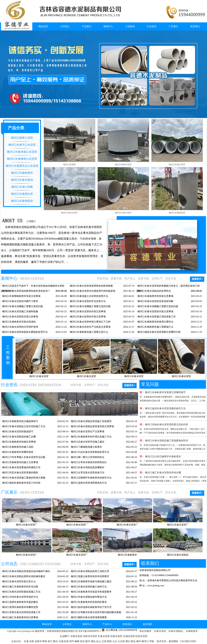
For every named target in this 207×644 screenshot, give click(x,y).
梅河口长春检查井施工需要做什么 (155, 327)
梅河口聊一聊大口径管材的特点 (88, 457)
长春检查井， (193, 631)
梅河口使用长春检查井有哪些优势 (20, 607)
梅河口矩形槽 (69, 165)
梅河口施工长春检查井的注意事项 (20, 617)
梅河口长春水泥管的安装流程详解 (155, 301)
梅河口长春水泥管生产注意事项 (88, 432)
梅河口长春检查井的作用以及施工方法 (91, 437)
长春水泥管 (104, 636)
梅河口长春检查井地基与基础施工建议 (91, 581)
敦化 (134, 641)
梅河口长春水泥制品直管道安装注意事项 (92, 426)
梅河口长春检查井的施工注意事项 (20, 462)
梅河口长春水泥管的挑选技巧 (18, 432)
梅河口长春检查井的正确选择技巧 (20, 421)
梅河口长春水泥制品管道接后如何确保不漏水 (26, 571)
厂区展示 (173, 26)
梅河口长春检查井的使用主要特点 (155, 322)
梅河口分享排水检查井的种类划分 (89, 462)
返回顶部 (148, 624)
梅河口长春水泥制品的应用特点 (154, 291)
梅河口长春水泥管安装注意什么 (19, 581)
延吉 (83, 641)
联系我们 (195, 26)
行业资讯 (152, 26)
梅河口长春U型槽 (22, 187)
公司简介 (65, 26)
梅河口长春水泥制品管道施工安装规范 (91, 421)
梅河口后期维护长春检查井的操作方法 (91, 478)
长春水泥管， (161, 631)
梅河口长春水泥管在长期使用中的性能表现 (93, 291)
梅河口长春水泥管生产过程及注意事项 (90, 327)
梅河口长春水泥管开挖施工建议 (88, 442)
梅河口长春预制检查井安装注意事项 (21, 296)
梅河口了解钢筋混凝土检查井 (86, 447)
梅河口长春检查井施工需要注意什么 (89, 332)
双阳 (110, 641)
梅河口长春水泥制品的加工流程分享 (90, 571)
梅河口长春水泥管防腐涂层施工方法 (21, 592)
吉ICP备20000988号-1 (90, 631)
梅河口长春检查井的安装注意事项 (155, 296)
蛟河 (88, 641)
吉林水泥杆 (116, 636)
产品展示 (87, 26)
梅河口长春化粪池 (22, 180)
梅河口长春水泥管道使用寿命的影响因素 (91, 286)
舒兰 (51, 641)
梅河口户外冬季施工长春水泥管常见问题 (24, 457)
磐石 (56, 641)
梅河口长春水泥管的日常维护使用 (20, 327)
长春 (27, 641)
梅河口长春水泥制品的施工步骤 (19, 437)
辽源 (104, 641)
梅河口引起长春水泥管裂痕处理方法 (90, 452)
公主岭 (122, 641)
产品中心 (107, 624)
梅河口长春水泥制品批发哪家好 (88, 467)
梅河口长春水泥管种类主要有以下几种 (90, 322)
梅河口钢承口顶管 (22, 138)
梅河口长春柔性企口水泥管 (22, 166)
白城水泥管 (129, 636)
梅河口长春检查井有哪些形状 (18, 452)
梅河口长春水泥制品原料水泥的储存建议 (24, 576)
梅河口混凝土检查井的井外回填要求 (90, 576)
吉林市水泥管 (90, 636)
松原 (67, 641)
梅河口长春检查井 (22, 173)
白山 (99, 641)
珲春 (152, 641)
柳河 (139, 641)
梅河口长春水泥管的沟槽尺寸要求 (20, 301)
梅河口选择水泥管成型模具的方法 (89, 483)
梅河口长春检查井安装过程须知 (19, 322)
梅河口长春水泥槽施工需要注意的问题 (23, 306)
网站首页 (43, 26)
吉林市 (39, 641)
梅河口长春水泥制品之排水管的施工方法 (24, 426)
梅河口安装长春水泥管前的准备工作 (21, 612)
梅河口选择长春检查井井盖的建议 (20, 602)
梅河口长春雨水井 (22, 194)
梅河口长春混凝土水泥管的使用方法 (89, 296)
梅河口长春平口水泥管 (22, 145)
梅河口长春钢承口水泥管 (22, 159)
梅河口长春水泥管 (123, 165)
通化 (94, 641)
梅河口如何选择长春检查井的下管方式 (91, 607)
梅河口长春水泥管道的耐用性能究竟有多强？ (26, 291)
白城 (61, 641)
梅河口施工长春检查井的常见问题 (20, 587)
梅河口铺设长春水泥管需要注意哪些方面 (159, 332)
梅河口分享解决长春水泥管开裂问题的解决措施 (96, 612)
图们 (128, 641)
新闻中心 (108, 26)
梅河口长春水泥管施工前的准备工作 (157, 317)
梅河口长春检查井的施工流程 (18, 447)
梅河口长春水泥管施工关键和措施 (20, 311)
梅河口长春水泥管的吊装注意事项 (88, 311)
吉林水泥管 (76, 636)
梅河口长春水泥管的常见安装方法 (88, 301)
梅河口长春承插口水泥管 (22, 152)
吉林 (32, 641)
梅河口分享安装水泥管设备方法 (88, 473)
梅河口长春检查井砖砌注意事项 (19, 442)
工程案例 (130, 26)
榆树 (77, 641)
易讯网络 (173, 641)
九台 (115, 641)
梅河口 (146, 641)
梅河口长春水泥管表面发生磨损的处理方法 (25, 332)
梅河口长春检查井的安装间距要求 (89, 602)
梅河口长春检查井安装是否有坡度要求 (91, 592)
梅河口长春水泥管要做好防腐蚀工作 (21, 467)
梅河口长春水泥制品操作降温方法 (89, 597)
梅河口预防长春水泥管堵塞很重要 (89, 617)
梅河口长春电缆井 (22, 201)
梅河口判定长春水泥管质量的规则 (20, 473)
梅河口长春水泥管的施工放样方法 (89, 587)
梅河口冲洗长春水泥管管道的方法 (20, 597)
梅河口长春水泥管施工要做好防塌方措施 (24, 478)
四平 (72, 641)
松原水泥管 (141, 636)
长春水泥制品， (177, 631)
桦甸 (45, 641)
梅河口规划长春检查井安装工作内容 (21, 483)
